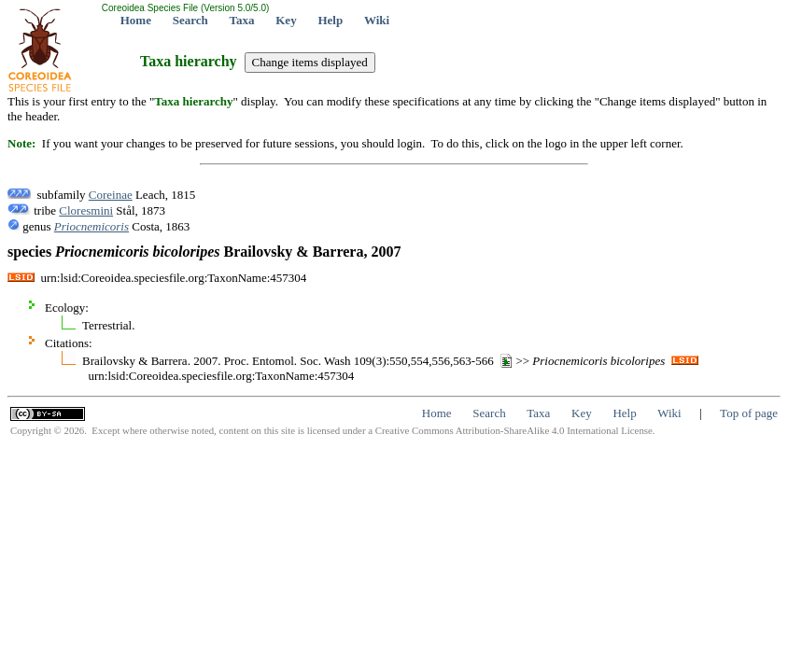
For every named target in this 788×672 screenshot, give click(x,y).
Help (330, 20)
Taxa (242, 20)
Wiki (377, 20)
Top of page (749, 413)
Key (286, 20)
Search (190, 20)
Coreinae (111, 195)
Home (136, 20)
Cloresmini (86, 210)
